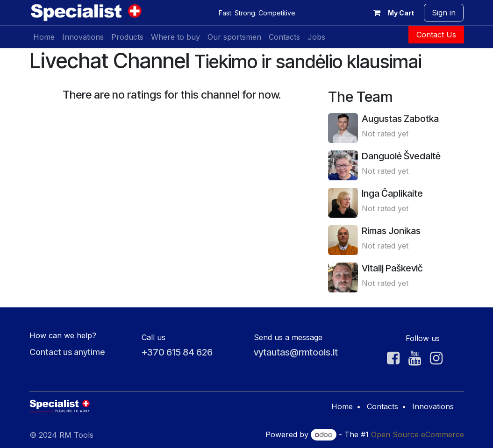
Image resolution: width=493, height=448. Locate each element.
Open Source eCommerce (418, 434)
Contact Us (436, 35)
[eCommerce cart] (392, 13)
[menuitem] (44, 37)
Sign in (444, 13)
